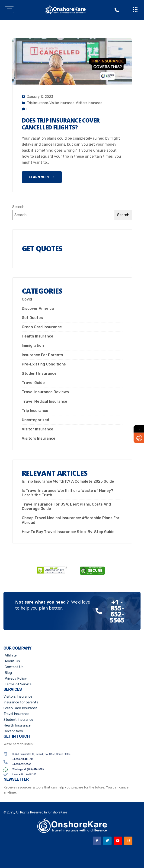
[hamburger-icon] (9, 10)
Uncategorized (35, 420)
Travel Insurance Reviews (45, 392)
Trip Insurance (38, 103)
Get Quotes (32, 318)
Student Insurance (39, 373)
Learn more (41, 177)
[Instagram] (128, 841)
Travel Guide (33, 383)
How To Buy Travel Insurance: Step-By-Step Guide (68, 532)
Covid (27, 299)
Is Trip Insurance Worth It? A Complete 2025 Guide (68, 481)
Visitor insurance (62, 103)
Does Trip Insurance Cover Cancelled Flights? (61, 124)
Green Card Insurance (42, 327)
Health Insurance (38, 336)
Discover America (38, 308)
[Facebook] (97, 841)
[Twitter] (107, 841)
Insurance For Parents (42, 355)
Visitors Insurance (89, 103)
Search (18, 207)
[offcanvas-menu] (135, 10)
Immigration (33, 345)
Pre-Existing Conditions (44, 364)
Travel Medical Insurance (45, 401)
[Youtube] (118, 841)
